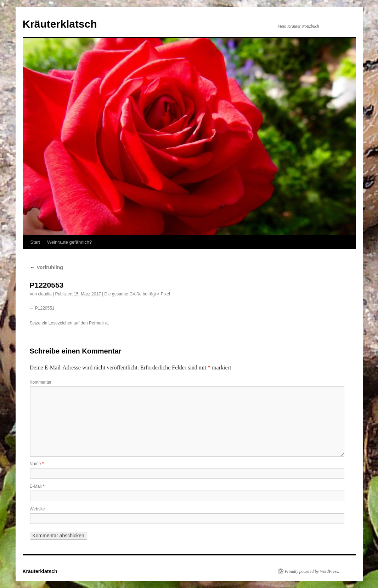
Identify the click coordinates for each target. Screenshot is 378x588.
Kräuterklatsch (60, 24)
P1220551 (45, 308)
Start (35, 242)
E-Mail (37, 486)
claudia (45, 294)
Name (37, 464)
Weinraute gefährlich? (69, 242)
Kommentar (41, 382)
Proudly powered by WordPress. (312, 571)
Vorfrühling (46, 267)
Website (37, 509)
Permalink (98, 323)
